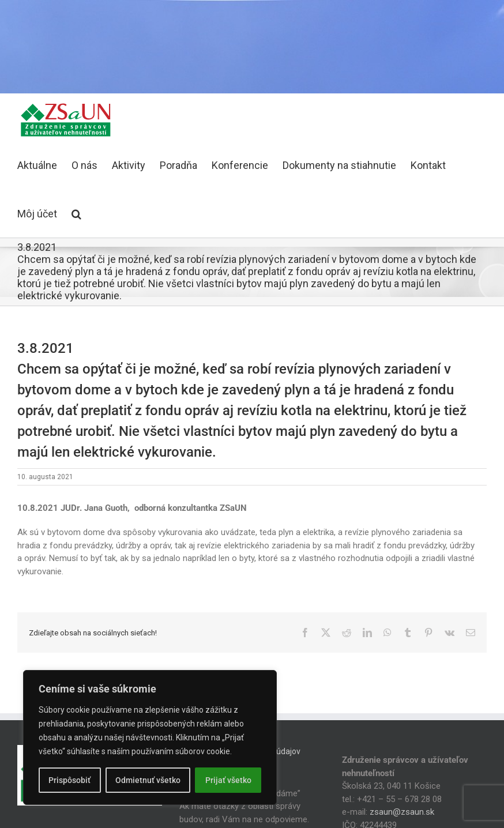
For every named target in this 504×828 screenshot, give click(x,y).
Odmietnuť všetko (148, 780)
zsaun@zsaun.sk (402, 812)
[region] (150, 737)
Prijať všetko (228, 780)
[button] (76, 213)
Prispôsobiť (69, 780)
